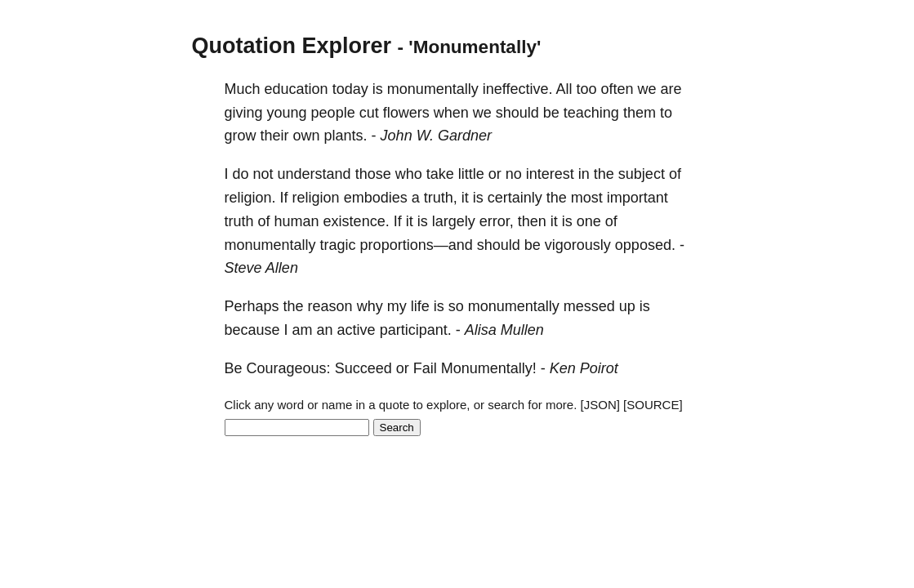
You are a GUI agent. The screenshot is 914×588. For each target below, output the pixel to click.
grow (241, 136)
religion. (250, 198)
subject (642, 174)
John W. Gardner (436, 136)
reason (330, 306)
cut (369, 113)
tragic (338, 245)
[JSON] (600, 405)
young (287, 113)
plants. (346, 136)
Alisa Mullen (504, 330)
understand (314, 174)
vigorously (578, 245)
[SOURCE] (653, 405)
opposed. (645, 245)
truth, (441, 198)
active (357, 330)
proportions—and (417, 245)
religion (316, 198)
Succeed (363, 368)
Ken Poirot (584, 368)
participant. (416, 330)
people (333, 113)
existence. (357, 221)
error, (497, 221)
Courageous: (289, 368)
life (420, 306)
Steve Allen (261, 268)
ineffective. (518, 89)
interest (550, 174)
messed (589, 306)
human (297, 221)
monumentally (433, 89)
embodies (376, 198)
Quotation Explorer (292, 46)
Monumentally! (489, 368)
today (350, 89)
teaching (591, 113)
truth (239, 221)
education (296, 89)
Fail (425, 368)
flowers (406, 113)
